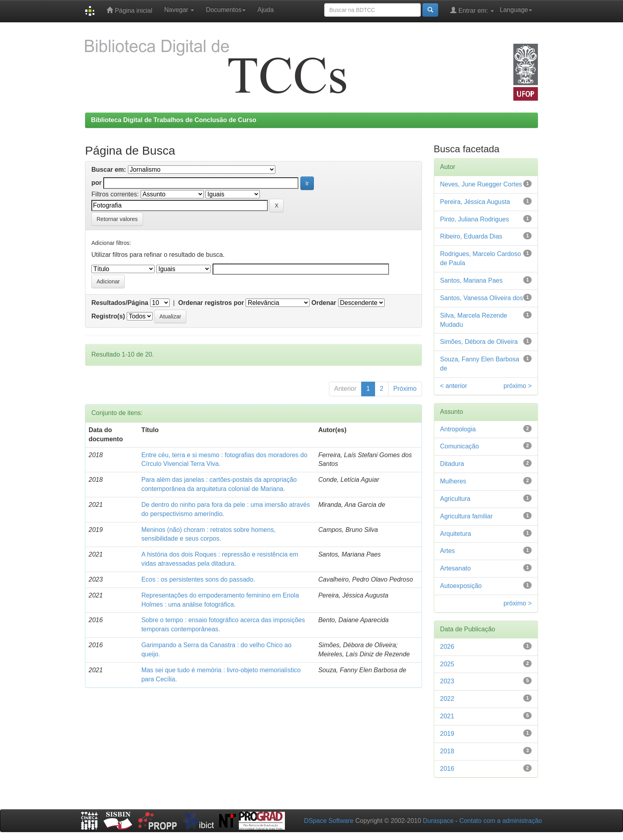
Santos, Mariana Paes (471, 280)
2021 (447, 716)
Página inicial (129, 10)
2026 (447, 647)
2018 (447, 751)
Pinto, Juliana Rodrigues (475, 219)
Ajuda (266, 10)
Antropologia (458, 429)
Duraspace (438, 821)
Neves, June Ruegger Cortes (481, 184)
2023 (447, 681)
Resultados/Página (120, 303)
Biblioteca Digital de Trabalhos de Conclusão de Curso (174, 120)
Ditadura (452, 464)
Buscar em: (109, 170)
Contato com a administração (501, 821)
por (97, 183)
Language (516, 10)
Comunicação (460, 446)
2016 (447, 769)
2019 (447, 734)
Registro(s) (108, 316)
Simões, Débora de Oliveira (479, 342)
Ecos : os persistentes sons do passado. (198, 579)
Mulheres (453, 481)
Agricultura (455, 499)
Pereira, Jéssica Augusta (475, 202)
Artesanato (456, 568)
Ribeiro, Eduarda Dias (471, 236)
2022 (447, 699)
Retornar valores (117, 219)
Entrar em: (472, 10)
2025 (447, 664)
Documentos (226, 10)
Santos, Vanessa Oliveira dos (482, 298)
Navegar (179, 10)
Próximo (405, 389)
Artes (448, 551)
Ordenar (324, 303)
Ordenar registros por (211, 303)
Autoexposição (461, 586)
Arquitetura (456, 534)
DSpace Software (329, 821)
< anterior (454, 386)
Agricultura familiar (466, 516)
